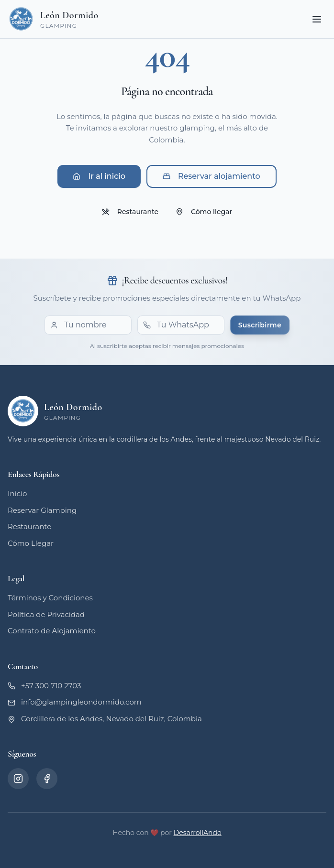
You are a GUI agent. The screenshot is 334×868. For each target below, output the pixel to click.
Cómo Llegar (31, 543)
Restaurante (130, 212)
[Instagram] (18, 779)
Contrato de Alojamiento (52, 631)
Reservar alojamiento (212, 176)
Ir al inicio (99, 176)
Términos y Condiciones (50, 598)
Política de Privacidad (46, 614)
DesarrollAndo (198, 833)
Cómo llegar (204, 212)
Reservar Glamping (42, 510)
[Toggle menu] (317, 19)
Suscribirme (260, 325)
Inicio (17, 494)
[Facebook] (47, 779)
